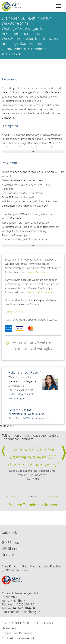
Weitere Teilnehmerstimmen (33, 505)
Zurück (11, 496)
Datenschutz (27, 633)
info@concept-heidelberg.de (21, 612)
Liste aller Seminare (36, 272)
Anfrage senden (14, 312)
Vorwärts (54, 496)
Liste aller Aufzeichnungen (39, 292)
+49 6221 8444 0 (24, 604)
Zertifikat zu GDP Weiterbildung (26, 414)
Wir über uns (12, 549)
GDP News (10, 542)
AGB (36, 638)
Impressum (9, 633)
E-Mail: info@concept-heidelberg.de (21, 396)
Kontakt (8, 555)
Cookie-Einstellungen (16, 638)
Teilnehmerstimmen (20, 410)
